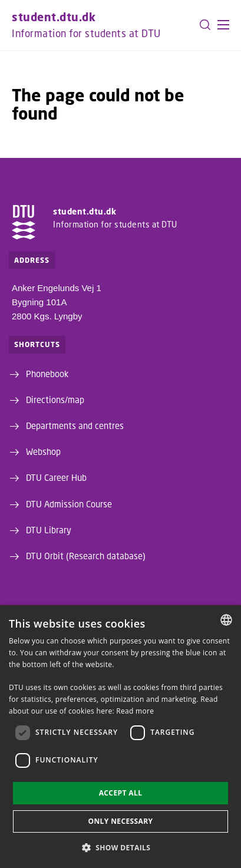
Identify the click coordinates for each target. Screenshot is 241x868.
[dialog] (120, 737)
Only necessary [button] (120, 821)
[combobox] (226, 620)
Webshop (43, 451)
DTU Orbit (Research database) (86, 556)
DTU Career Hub (56, 477)
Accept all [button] (121, 793)
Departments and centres (75, 425)
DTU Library (49, 530)
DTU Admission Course (69, 504)
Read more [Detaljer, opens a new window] (135, 711)
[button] (223, 25)
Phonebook (47, 374)
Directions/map (55, 400)
